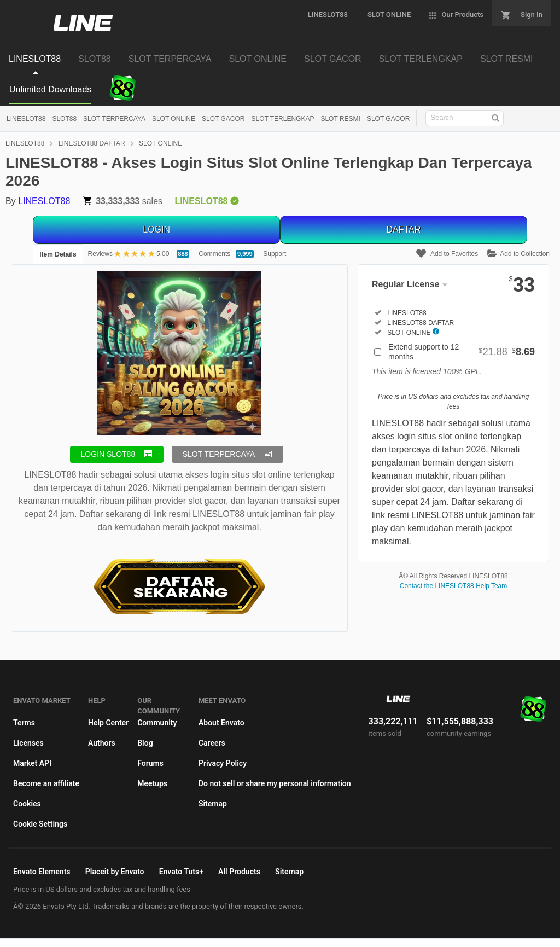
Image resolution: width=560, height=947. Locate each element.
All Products (239, 872)
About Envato (221, 723)
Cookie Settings (40, 824)
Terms (24, 723)
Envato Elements (42, 872)
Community (157, 723)
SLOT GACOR (223, 119)
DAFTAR (403, 230)
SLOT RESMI (340, 119)
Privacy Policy (223, 763)
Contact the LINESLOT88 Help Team (454, 586)
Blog (145, 743)
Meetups (152, 783)
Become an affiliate (46, 783)
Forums (150, 763)
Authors (102, 743)
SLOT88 (64, 119)
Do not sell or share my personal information (275, 783)
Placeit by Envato (115, 872)
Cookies (27, 804)
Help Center (108, 723)
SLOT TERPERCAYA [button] (219, 454)
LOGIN (156, 230)
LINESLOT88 (26, 119)
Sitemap (213, 804)
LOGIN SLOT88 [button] (108, 454)
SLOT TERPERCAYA (114, 119)
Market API (32, 763)
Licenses (28, 743)
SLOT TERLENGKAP (283, 119)
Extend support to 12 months (462, 352)
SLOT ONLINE (174, 119)
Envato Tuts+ (181, 872)
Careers (212, 743)
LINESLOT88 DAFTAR (92, 143)
